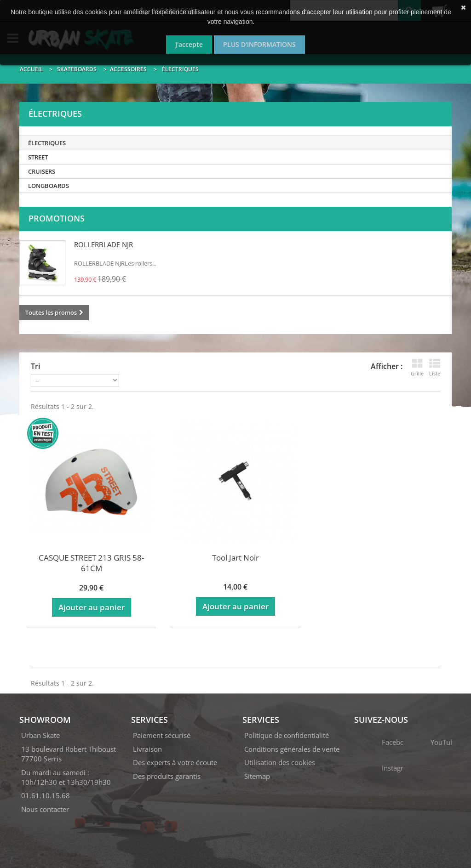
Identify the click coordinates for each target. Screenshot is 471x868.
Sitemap (257, 776)
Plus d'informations (259, 44)
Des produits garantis (167, 776)
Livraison (147, 749)
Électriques (47, 143)
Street (38, 157)
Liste (435, 367)
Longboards (49, 186)
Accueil (32, 69)
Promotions (57, 218)
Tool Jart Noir (235, 558)
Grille (417, 367)
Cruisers (42, 171)
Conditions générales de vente (292, 749)
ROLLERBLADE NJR (103, 244)
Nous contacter (45, 809)
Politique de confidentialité (287, 735)
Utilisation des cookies (280, 762)
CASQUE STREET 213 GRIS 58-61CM (91, 563)
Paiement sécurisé (162, 735)
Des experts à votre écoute (175, 762)
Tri (35, 366)
